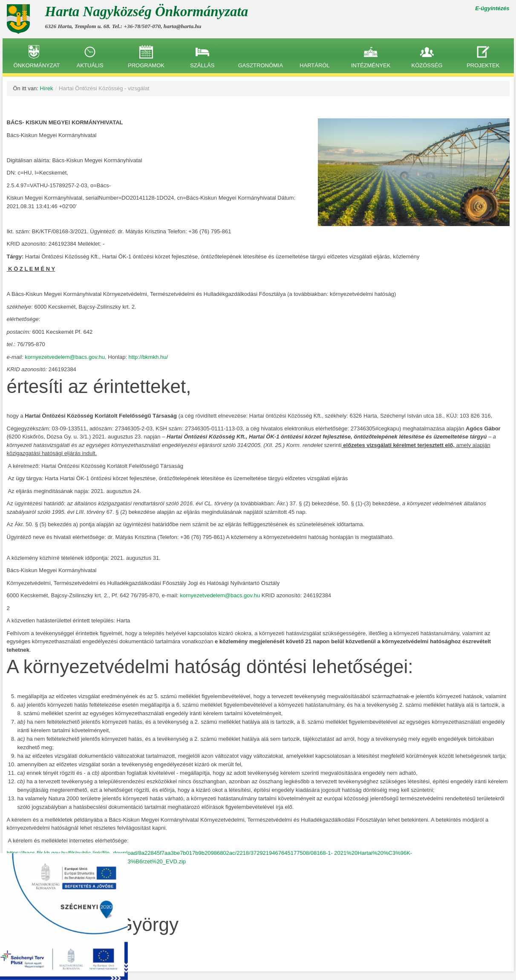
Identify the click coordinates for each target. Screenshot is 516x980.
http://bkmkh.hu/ (148, 357)
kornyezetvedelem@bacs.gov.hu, (66, 357)
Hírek (46, 88)
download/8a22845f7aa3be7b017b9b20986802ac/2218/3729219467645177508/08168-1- (223, 853)
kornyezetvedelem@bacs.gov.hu (220, 595)
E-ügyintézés (492, 8)
